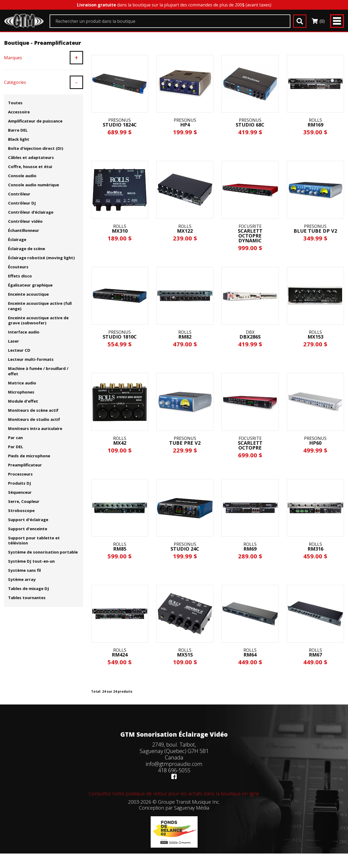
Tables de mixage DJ (29, 588)
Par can (15, 437)
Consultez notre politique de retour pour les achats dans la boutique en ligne (174, 793)
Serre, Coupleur (24, 501)
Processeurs (20, 474)
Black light (19, 139)
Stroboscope (21, 510)
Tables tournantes (27, 598)
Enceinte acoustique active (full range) (40, 306)
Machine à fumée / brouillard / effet (38, 371)
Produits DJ (20, 483)
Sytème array (22, 579)
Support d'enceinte (28, 529)
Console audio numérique (34, 185)
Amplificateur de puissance (35, 121)
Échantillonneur (24, 230)
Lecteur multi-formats (31, 359)
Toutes (15, 103)
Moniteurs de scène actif (33, 410)
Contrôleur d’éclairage (31, 212)
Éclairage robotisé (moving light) (41, 258)
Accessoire (19, 112)
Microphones (21, 392)
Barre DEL (18, 130)
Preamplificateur (25, 465)
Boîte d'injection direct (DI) (36, 148)
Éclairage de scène (27, 248)
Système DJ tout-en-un (31, 561)
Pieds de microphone (29, 456)
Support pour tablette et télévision (34, 540)
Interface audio (24, 332)
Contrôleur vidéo (25, 221)
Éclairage (17, 239)
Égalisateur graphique (30, 285)
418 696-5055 (174, 770)
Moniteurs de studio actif (34, 419)
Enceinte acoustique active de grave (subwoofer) (38, 320)
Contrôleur (19, 194)
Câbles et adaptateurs (31, 157)
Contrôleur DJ (22, 203)
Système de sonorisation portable (43, 552)
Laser (14, 341)
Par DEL (16, 447)
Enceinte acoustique (28, 294)
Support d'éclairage (28, 520)
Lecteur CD (19, 350)
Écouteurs (18, 267)
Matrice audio (22, 383)
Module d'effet (23, 401)
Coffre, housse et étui (30, 166)
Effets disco (20, 276)
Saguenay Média (192, 808)
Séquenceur (20, 492)
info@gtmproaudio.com (174, 764)
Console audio (22, 176)
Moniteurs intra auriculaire (35, 428)
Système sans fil (24, 570)
